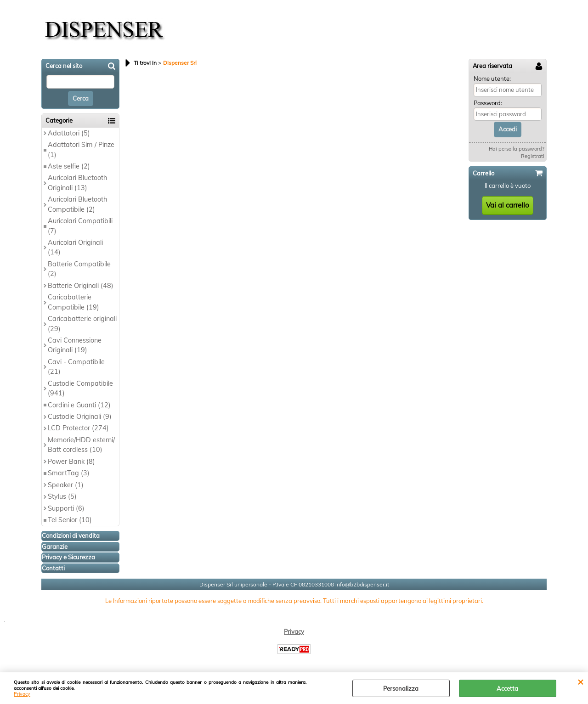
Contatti (53, 568)
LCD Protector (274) (78, 428)
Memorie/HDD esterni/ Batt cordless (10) (81, 445)
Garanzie (55, 546)
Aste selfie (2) (69, 166)
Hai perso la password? (517, 149)
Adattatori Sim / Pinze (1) (81, 149)
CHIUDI (580, 681)
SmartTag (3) (69, 473)
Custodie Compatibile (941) (80, 388)
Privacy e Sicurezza (68, 557)
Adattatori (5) (69, 133)
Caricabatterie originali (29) (82, 324)
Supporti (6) (66, 508)
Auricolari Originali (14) (75, 247)
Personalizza (401, 688)
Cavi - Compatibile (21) (76, 367)
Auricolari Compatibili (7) (80, 226)
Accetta (507, 688)
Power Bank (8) (71, 462)
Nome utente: (492, 79)
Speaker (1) (66, 485)
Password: (488, 103)
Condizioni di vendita (71, 535)
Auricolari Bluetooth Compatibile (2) (77, 204)
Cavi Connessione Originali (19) (75, 345)
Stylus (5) (62, 496)
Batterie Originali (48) (81, 286)
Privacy (22, 694)
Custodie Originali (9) (80, 417)
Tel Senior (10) (70, 520)
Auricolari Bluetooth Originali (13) (77, 183)
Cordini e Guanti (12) (79, 405)
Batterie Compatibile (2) (79, 269)
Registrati (533, 156)
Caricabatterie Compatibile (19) (73, 302)
